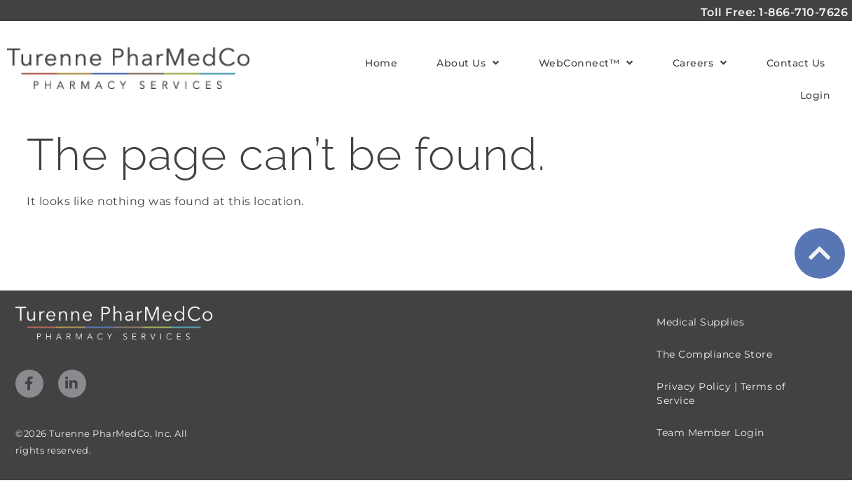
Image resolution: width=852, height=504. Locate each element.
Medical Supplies (700, 300)
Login (816, 95)
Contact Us (796, 63)
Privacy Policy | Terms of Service (721, 371)
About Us (468, 63)
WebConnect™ (586, 63)
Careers (700, 63)
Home (381, 63)
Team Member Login (710, 410)
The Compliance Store (714, 332)
